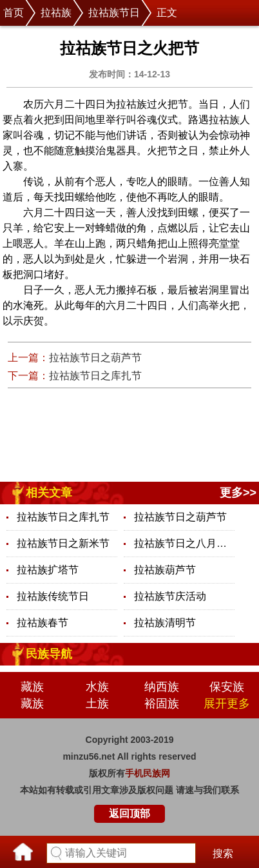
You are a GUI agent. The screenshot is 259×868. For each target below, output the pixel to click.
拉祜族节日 (114, 13)
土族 (97, 704)
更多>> (238, 493)
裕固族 (162, 704)
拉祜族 (56, 13)
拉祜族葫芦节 (165, 570)
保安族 (227, 687)
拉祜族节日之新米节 (63, 543)
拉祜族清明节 (165, 623)
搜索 (223, 853)
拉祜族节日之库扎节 (95, 376)
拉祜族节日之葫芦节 (95, 358)
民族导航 (49, 654)
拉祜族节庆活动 (170, 596)
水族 (97, 687)
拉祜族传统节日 (53, 596)
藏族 (32, 687)
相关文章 (49, 493)
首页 (14, 13)
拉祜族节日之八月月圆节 (184, 543)
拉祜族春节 (43, 623)
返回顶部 (129, 814)
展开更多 (227, 704)
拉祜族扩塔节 (48, 570)
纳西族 (162, 687)
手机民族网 (148, 773)
